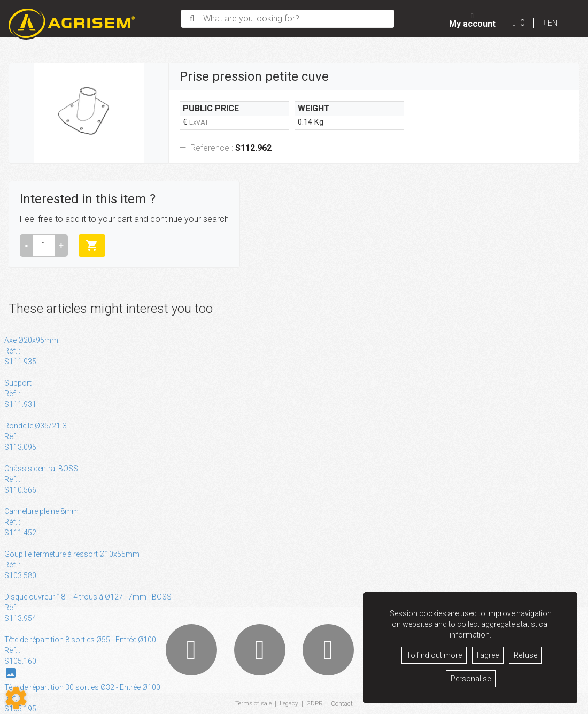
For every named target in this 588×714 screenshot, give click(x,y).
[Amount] (44, 245)
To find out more (434, 655)
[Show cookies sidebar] (16, 698)
